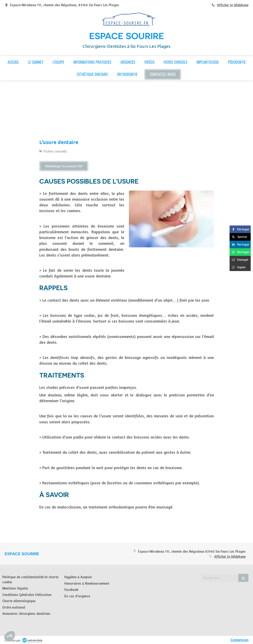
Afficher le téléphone (233, 5)
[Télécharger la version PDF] (64, 166)
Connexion (239, 640)
